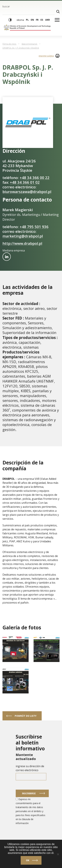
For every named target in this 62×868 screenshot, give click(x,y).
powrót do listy (26, 716)
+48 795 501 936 (34, 227)
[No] (58, 854)
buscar (6, 6)
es (42, 20)
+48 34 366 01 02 (25, 182)
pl (27, 20)
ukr (47, 20)
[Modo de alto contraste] (10, 20)
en (32, 20)
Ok (28, 860)
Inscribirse (29, 793)
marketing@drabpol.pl (23, 236)
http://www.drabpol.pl (22, 243)
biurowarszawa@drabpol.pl (27, 192)
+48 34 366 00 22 (35, 178)
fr (37, 20)
